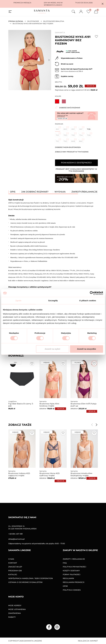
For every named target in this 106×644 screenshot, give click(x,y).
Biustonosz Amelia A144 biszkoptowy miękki (81, 474)
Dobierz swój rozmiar (68, 107)
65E (74, 129)
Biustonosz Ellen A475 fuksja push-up (83, 405)
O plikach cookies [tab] (88, 301)
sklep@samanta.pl (16, 539)
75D (66, 141)
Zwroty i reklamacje (74, 559)
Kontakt (13, 563)
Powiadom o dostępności (76, 163)
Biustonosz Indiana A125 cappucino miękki (19, 474)
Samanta (60, 33)
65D (66, 129)
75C (58, 141)
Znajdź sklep (15, 567)
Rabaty (12, 617)
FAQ (65, 563)
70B (89, 129)
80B (74, 141)
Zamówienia (15, 613)
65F (81, 129)
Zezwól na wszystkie (87, 349)
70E (74, 135)
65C (58, 129)
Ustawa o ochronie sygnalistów (25, 582)
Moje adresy (15, 605)
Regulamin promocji (74, 582)
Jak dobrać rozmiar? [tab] (35, 192)
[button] (103, 4)
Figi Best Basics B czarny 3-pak (21, 405)
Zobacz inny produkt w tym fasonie (72, 152)
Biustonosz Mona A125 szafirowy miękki (49, 474)
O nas (11, 559)
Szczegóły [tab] (53, 301)
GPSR (65, 586)
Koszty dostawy (71, 571)
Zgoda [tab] (18, 301)
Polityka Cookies (72, 590)
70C (58, 135)
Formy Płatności (72, 574)
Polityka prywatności (74, 567)
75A (81, 135)
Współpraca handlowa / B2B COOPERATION (31, 578)
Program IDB (15, 571)
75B (89, 135)
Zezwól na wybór (53, 349)
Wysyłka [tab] (60, 192)
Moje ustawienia (17, 609)
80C (81, 141)
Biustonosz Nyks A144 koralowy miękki (49, 405)
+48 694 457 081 (16, 534)
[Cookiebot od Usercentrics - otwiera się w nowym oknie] (92, 293)
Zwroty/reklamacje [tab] (84, 192)
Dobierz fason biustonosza (68, 147)
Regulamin (68, 578)
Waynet (94, 641)
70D (66, 135)
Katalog (13, 574)
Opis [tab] (13, 192)
